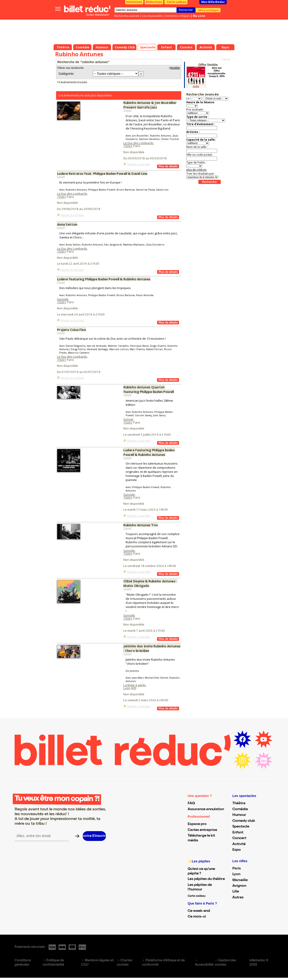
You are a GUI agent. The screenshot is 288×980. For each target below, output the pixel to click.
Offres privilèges (208, 10)
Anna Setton (67, 224)
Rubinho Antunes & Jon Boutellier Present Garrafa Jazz (150, 105)
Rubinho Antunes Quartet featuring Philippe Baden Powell (149, 389)
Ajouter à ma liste (139, 164)
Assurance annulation (206, 809)
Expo (237, 850)
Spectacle (241, 827)
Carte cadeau (176, 2)
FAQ (191, 804)
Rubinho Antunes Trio (141, 525)
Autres (238, 898)
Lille (236, 892)
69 (134, 688)
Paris (237, 869)
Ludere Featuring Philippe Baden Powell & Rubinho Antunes (149, 452)
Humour (239, 815)
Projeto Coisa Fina (71, 330)
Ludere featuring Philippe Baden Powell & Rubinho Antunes (104, 279)
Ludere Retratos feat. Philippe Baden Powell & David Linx (102, 173)
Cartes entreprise (202, 830)
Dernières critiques (178, 16)
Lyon (127, 688)
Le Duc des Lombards (138, 143)
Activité (239, 844)
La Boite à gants (135, 685)
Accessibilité (204, 965)
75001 (128, 146)
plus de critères (196, 170)
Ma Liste (199, 16)
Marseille (240, 880)
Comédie (240, 809)
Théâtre (239, 804)
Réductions (154, 2)
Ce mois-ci (197, 917)
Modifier (175, 68)
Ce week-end (199, 911)
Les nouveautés (152, 16)
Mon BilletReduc (213, 2)
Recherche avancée (127, 16)
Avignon (239, 886)
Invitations (134, 2)
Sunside (63, 299)
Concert (127, 110)
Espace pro (197, 824)
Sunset (128, 419)
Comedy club (244, 821)
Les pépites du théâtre (206, 879)
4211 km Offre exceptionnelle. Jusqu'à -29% (217, 72)
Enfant (238, 833)
